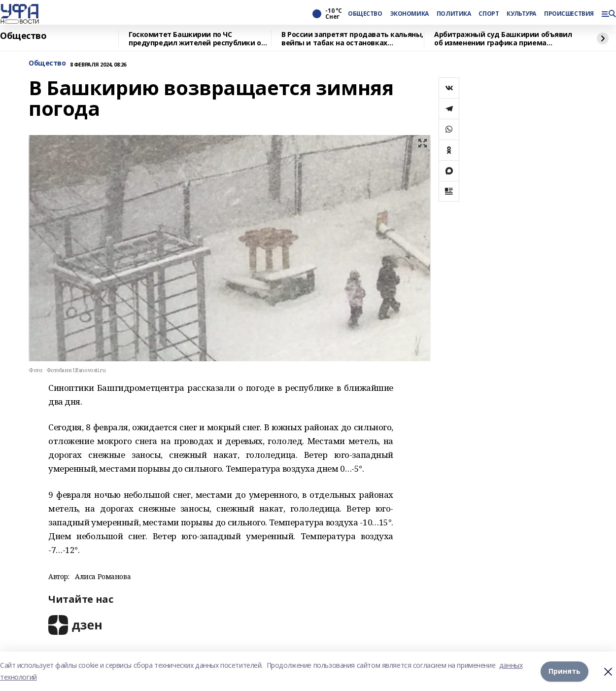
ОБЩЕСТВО (365, 14)
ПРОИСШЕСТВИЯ (569, 14)
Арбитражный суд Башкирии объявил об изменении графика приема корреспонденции (503, 39)
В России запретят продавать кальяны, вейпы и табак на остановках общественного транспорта (352, 39)
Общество (23, 36)
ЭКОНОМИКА (410, 14)
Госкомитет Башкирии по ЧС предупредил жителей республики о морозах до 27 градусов (195, 39)
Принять (565, 671)
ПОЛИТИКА (454, 14)
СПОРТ (489, 14)
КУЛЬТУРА (521, 14)
